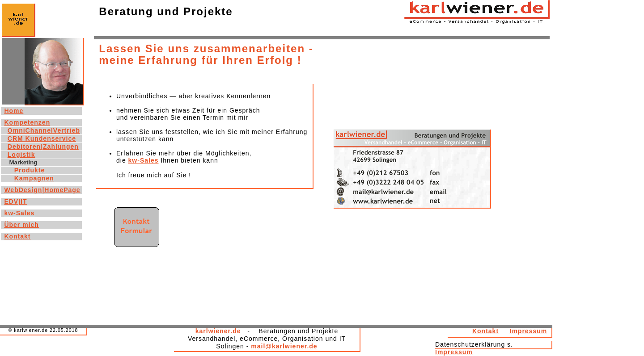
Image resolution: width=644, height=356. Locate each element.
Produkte (30, 170)
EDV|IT (15, 201)
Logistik (21, 155)
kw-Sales (144, 160)
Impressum (529, 331)
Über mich (21, 225)
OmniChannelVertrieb (44, 130)
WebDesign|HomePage (42, 190)
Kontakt (485, 331)
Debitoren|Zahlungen (43, 147)
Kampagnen (34, 178)
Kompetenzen (27, 122)
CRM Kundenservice (42, 138)
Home (14, 111)
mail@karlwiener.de (284, 346)
